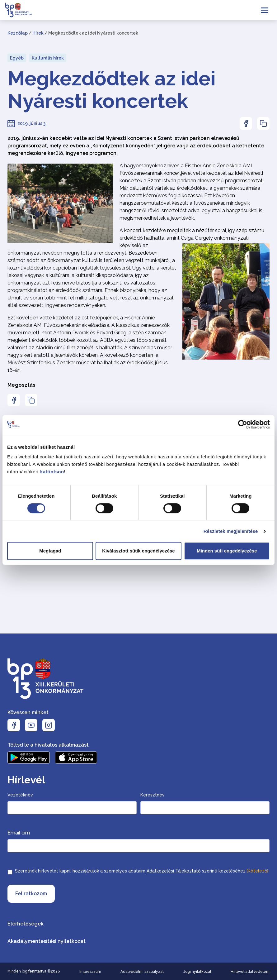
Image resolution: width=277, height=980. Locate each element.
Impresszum (90, 972)
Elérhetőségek (26, 924)
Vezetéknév (20, 795)
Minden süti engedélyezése (227, 551)
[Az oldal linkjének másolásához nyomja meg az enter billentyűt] (263, 123)
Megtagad (50, 551)
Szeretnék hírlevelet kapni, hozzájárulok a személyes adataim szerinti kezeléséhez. (142, 871)
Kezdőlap (18, 33)
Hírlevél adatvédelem (250, 972)
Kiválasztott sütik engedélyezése (138, 551)
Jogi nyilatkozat (197, 972)
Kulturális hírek (48, 58)
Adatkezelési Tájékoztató (174, 871)
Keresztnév (153, 795)
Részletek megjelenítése (231, 531)
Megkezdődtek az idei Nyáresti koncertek (112, 90)
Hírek (38, 33)
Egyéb (17, 58)
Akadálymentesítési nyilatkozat (47, 941)
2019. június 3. (32, 123)
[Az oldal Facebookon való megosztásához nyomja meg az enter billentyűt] (246, 123)
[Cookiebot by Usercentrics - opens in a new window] (243, 424)
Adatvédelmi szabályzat (142, 972)
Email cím (19, 833)
